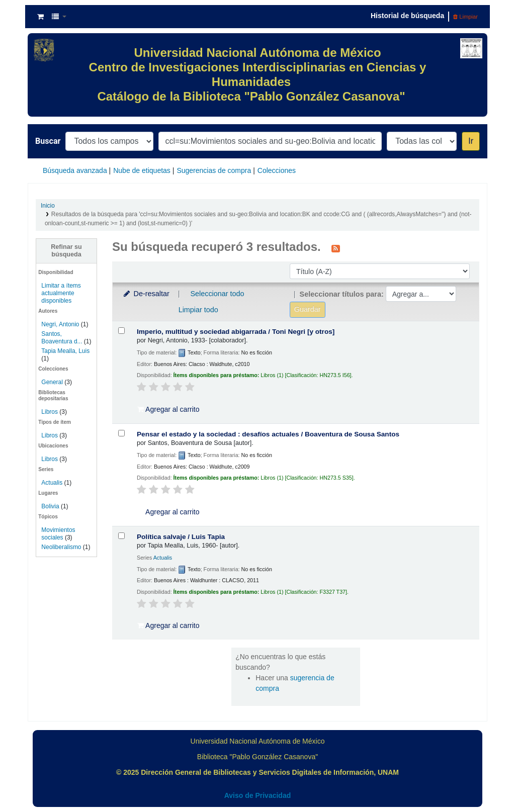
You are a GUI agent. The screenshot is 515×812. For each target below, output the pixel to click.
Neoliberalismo (61, 547)
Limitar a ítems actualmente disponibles (61, 293)
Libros (50, 412)
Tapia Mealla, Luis (65, 351)
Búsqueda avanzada (75, 170)
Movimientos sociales (58, 534)
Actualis (52, 483)
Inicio (48, 206)
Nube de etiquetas (142, 170)
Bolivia (50, 506)
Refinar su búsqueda (66, 251)
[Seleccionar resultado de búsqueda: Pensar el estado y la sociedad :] (121, 433)
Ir (471, 141)
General (53, 382)
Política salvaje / (181, 537)
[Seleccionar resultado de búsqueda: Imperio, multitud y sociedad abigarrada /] (121, 331)
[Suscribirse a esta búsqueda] (336, 248)
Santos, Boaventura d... (62, 338)
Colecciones (277, 170)
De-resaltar (146, 294)
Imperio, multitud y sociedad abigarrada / (236, 332)
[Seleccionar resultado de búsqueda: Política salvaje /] (121, 536)
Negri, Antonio (60, 324)
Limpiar (465, 17)
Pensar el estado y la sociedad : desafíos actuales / (268, 434)
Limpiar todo (198, 310)
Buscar (48, 141)
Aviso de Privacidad (258, 795)
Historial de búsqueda (407, 16)
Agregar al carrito (168, 409)
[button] (40, 17)
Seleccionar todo (217, 294)
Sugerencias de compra (214, 170)
